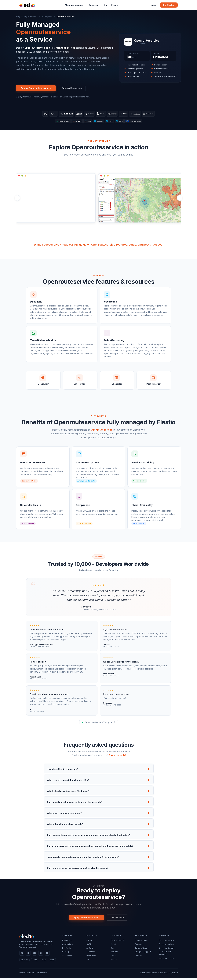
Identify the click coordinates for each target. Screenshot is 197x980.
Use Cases (91, 958)
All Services (67, 958)
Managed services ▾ (75, 5)
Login (153, 5)
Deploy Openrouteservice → (36, 88)
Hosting (66, 954)
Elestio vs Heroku (166, 942)
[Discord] (47, 955)
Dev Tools (67, 950)
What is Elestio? (117, 942)
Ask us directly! (117, 757)
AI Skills (90, 950)
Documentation (141, 942)
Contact (138, 958)
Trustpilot (58, 122)
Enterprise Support (143, 954)
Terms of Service (142, 950)
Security (114, 954)
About (113, 946)
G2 (74, 122)
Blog (113, 950)
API (88, 961)
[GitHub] (22, 955)
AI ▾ (105, 5)
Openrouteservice (102, 431)
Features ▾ (94, 5)
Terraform (91, 954)
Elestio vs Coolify (166, 960)
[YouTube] (35, 955)
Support (114, 961)
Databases (67, 942)
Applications (68, 946)
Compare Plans (119, 919)
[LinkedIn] (28, 955)
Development (47, 17)
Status (113, 958)
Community (140, 946)
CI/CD (89, 946)
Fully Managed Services (27, 17)
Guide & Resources (72, 88)
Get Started (169, 5)
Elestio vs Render (166, 950)
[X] (41, 955)
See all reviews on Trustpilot (99, 724)
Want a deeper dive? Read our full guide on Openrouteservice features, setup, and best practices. (98, 246)
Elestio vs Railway (167, 946)
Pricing (115, 5)
